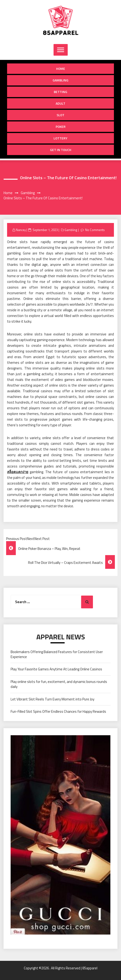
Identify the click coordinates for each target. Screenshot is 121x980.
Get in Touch (61, 150)
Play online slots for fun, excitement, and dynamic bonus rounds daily (59, 684)
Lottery (60, 138)
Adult (60, 103)
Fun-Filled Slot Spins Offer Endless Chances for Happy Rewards (58, 711)
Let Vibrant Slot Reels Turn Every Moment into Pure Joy (52, 699)
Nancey (21, 230)
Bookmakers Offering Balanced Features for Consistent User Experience (57, 654)
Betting (60, 92)
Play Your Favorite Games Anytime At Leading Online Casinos (56, 669)
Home (61, 69)
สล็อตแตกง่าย (18, 472)
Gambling (60, 80)
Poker (61, 127)
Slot (60, 115)
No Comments (95, 230)
